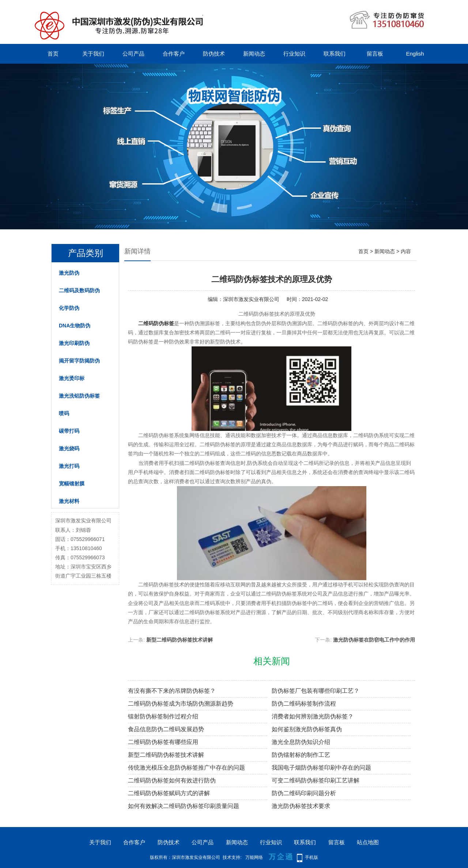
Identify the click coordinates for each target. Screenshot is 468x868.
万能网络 (254, 857)
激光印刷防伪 (74, 343)
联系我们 (335, 54)
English (415, 54)
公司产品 (133, 54)
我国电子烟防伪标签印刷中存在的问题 (321, 768)
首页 (53, 54)
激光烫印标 (72, 378)
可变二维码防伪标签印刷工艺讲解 (316, 780)
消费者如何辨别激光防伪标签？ (313, 716)
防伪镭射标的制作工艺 (301, 755)
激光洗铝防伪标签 (79, 396)
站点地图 (368, 842)
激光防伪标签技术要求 (301, 806)
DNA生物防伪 (75, 326)
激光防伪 (69, 273)
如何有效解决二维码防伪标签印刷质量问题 (184, 806)
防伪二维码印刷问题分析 (304, 793)
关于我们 (93, 54)
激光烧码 (69, 448)
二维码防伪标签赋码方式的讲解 (169, 793)
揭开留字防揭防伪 (79, 361)
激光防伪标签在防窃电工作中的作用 (374, 640)
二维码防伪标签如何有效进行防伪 (172, 780)
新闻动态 (254, 54)
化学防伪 (69, 308)
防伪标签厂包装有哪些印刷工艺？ (316, 691)
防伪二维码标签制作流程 (304, 704)
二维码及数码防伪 (79, 290)
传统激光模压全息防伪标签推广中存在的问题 (186, 768)
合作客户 (174, 54)
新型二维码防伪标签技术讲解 (180, 640)
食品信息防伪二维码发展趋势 (166, 729)
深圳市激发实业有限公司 (251, 299)
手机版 (312, 857)
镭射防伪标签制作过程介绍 (163, 716)
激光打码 (69, 466)
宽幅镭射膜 (72, 484)
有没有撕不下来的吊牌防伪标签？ (172, 691)
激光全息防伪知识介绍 (301, 742)
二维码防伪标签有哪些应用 (163, 742)
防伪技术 (214, 54)
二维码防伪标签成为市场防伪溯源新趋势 (181, 704)
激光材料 (69, 501)
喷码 (64, 413)
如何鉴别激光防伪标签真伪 (307, 729)
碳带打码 (69, 431)
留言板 (375, 54)
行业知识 (294, 54)
